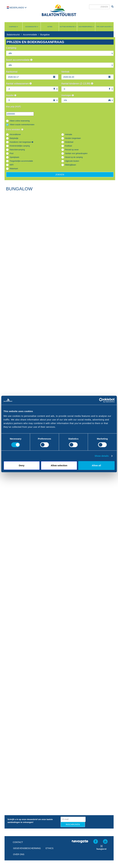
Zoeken (60, 175)
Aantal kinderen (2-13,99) (77, 84)
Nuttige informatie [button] (68, 27)
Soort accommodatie (19, 60)
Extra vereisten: (15, 129)
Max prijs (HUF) (13, 107)
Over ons (19, 854)
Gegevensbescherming (27, 848)
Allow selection (59, 465)
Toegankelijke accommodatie (21, 161)
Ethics (49, 848)
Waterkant (14, 169)
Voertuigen (68, 95)
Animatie (69, 134)
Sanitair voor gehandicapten (76, 153)
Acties (50, 27)
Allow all (96, 465)
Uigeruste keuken (72, 161)
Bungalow (45, 35)
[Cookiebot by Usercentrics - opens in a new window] (101, 400)
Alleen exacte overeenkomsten (22, 125)
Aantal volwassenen (19, 84)
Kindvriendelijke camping (20, 146)
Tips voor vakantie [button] (104, 27)
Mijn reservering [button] (86, 27)
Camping (11, 48)
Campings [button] (13, 27)
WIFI (12, 165)
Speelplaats (15, 157)
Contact (18, 842)
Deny (22, 465)
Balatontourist (13, 35)
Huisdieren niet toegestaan (22, 142)
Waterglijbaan (71, 165)
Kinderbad (69, 142)
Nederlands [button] (17, 8)
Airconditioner (15, 134)
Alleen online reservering (20, 121)
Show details (102, 456)
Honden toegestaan (73, 138)
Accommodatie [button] (32, 27)
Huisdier (11, 95)
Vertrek (65, 72)
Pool (12, 153)
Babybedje (14, 138)
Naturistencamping (17, 150)
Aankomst (12, 72)
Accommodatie (30, 35)
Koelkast (69, 146)
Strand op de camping (74, 157)
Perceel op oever (72, 150)
